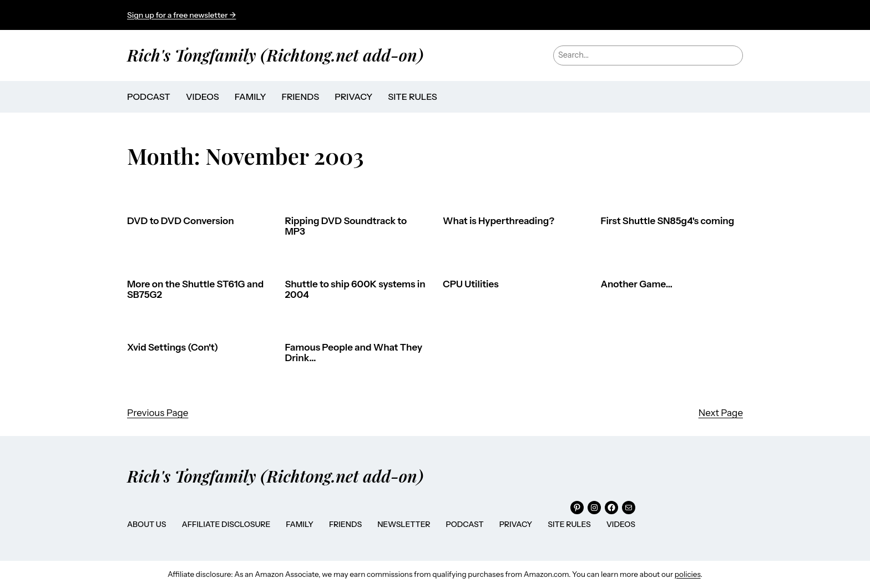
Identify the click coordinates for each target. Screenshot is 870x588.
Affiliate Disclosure (226, 524)
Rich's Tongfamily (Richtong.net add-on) (275, 55)
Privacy (516, 524)
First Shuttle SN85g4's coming (668, 221)
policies (688, 574)
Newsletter (404, 524)
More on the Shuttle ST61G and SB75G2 (195, 290)
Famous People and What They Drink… (354, 353)
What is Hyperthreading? (499, 221)
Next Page (721, 413)
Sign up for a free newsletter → (181, 15)
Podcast (465, 524)
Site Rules (569, 524)
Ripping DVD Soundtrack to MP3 (346, 227)
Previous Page (158, 413)
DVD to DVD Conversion (181, 221)
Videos (621, 524)
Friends (345, 524)
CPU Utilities (471, 284)
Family (300, 524)
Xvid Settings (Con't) (173, 348)
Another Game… (637, 284)
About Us (146, 524)
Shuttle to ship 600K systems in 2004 (355, 290)
